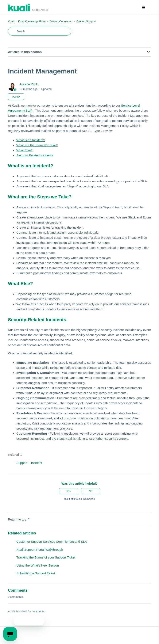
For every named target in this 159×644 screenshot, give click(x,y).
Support (22, 463)
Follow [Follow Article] (16, 97)
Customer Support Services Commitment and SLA (52, 542)
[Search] (40, 31)
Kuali (11, 21)
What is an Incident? (31, 140)
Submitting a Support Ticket (36, 573)
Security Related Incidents (35, 155)
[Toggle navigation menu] (144, 8)
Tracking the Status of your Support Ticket (46, 557)
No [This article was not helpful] (90, 491)
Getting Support (86, 21)
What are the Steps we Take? (37, 145)
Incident (37, 463)
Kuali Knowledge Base (32, 21)
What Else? (25, 150)
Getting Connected (61, 21)
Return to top (20, 519)
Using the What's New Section (38, 565)
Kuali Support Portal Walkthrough (40, 550)
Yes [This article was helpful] (69, 491)
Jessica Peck (29, 84)
